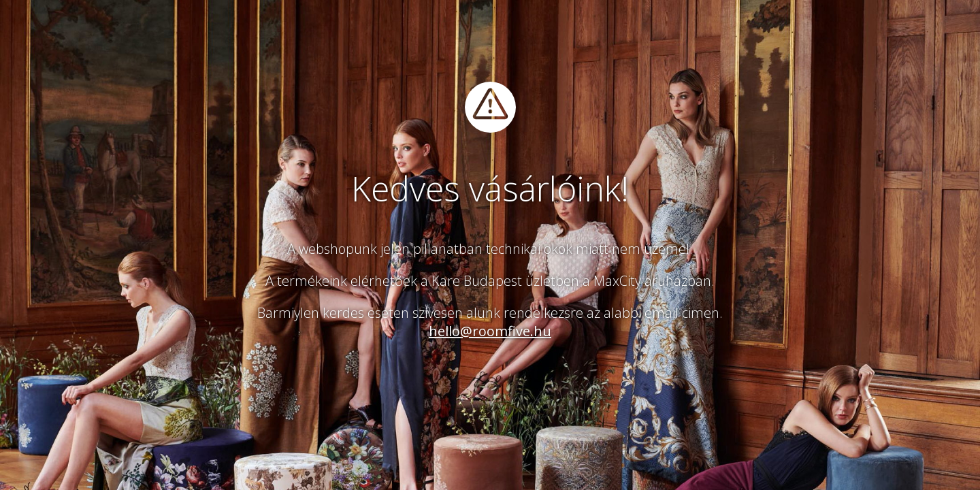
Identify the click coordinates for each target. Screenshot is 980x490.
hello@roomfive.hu (490, 331)
